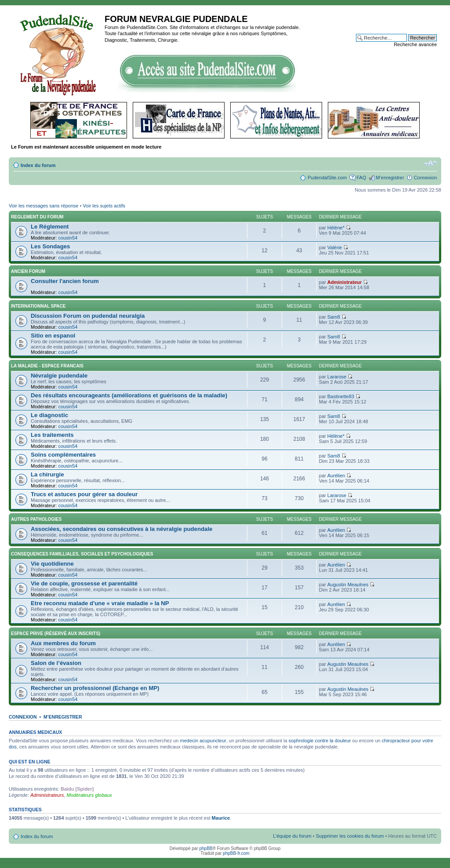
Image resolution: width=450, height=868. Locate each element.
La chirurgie (47, 474)
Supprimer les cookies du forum (350, 836)
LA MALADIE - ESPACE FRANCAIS (47, 366)
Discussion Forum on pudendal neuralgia (88, 316)
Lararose (337, 377)
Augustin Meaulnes (348, 585)
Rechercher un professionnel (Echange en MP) (95, 688)
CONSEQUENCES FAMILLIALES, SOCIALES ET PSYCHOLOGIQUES (82, 554)
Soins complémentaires (63, 455)
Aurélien (336, 476)
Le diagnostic (49, 415)
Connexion (425, 178)
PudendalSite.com (327, 178)
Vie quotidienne (52, 564)
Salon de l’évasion (56, 663)
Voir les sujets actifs (104, 206)
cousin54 (68, 238)
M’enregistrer (390, 178)
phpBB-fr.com (236, 853)
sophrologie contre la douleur (320, 741)
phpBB (206, 848)
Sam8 (334, 317)
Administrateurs (47, 795)
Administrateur (345, 282)
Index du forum (38, 165)
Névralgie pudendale (59, 376)
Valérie (335, 247)
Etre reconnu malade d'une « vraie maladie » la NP (100, 603)
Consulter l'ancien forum (65, 281)
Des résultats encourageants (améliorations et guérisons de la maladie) (129, 395)
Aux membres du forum (63, 643)
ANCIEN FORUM (28, 271)
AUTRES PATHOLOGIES (36, 519)
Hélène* (336, 228)
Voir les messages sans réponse (44, 206)
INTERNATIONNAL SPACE (38, 306)
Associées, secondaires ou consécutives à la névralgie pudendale (122, 529)
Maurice (221, 818)
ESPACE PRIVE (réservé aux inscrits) (56, 634)
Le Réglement (50, 227)
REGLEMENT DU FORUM (37, 217)
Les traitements (52, 435)
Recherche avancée (415, 44)
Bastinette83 (341, 396)
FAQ (361, 178)
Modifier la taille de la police (430, 163)
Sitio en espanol (53, 336)
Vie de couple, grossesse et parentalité (84, 583)
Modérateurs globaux (89, 795)
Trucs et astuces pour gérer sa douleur (84, 494)
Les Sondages (50, 246)
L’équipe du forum (292, 836)
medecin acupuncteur (203, 741)
